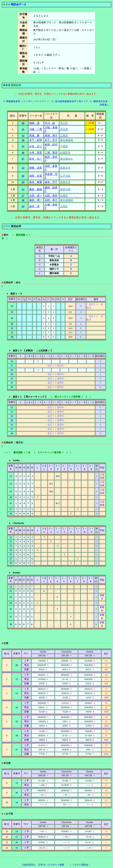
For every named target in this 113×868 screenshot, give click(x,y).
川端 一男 (35, 129)
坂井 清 (34, 206)
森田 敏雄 (35, 189)
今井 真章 (35, 152)
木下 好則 (35, 140)
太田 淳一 (35, 196)
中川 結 (50, 123)
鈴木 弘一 (35, 159)
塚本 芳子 (51, 182)
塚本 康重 (35, 182)
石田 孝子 (51, 200)
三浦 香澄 (51, 152)
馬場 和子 (51, 135)
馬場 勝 (34, 135)
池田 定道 (35, 176)
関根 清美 (35, 168)
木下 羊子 (51, 140)
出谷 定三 (35, 146)
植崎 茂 (34, 123)
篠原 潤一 (35, 200)
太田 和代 (51, 196)
